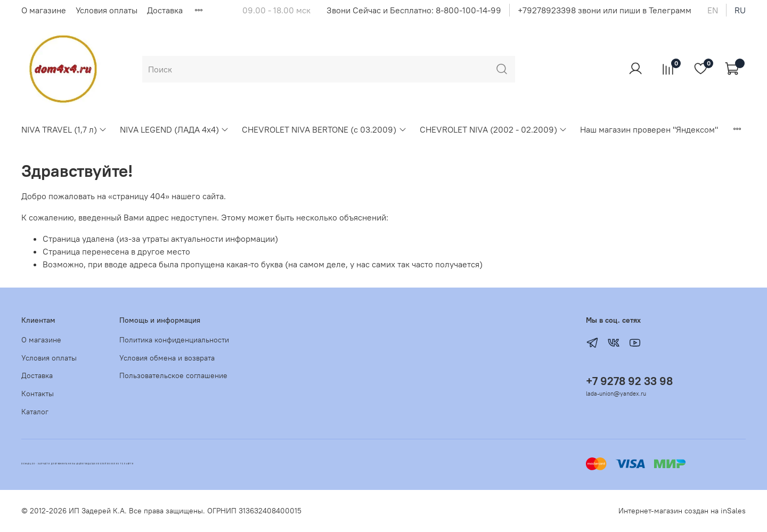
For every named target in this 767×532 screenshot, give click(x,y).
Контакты (38, 394)
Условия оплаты (107, 10)
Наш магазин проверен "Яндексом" (649, 129)
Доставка (165, 10)
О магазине (44, 10)
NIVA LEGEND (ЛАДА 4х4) (174, 129)
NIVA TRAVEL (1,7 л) (64, 129)
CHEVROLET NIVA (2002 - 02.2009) (493, 129)
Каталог (35, 412)
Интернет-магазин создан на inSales (682, 511)
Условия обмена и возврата (167, 358)
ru (740, 10)
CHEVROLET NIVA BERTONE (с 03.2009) (324, 129)
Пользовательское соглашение (173, 375)
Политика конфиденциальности (174, 340)
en (713, 10)
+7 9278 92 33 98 (629, 381)
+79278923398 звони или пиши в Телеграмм (605, 10)
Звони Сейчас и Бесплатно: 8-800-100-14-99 (414, 10)
